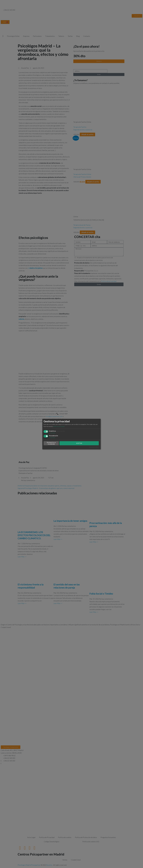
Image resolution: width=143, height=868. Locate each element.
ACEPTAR (79, 443)
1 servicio (52, 433)
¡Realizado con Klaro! (94, 447)
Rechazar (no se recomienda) (51, 443)
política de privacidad (59, 426)
